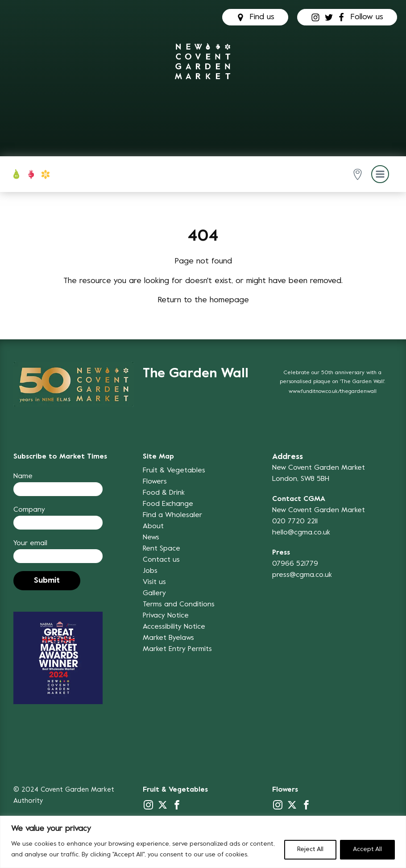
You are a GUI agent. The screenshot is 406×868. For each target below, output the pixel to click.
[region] (203, 842)
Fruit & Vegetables (174, 471)
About (153, 526)
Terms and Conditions (179, 605)
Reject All (310, 849)
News (151, 538)
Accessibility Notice (174, 627)
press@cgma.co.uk (302, 575)
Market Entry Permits (177, 649)
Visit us (154, 582)
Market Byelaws (168, 638)
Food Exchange (168, 504)
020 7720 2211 (295, 522)
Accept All (367, 849)
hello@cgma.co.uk (301, 533)
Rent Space (162, 549)
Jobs (150, 571)
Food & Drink (164, 493)
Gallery (154, 593)
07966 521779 (295, 564)
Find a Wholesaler (172, 515)
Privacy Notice (166, 616)
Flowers (155, 482)
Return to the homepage (203, 300)
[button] (359, 174)
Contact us (161, 560)
